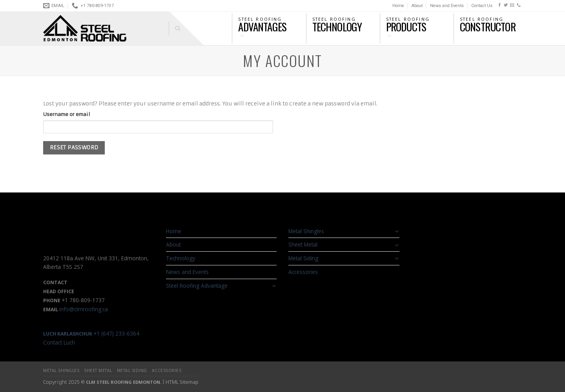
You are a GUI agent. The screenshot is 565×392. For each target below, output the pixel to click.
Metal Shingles (306, 231)
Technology (181, 258)
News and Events (447, 6)
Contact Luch (59, 342)
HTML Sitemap (182, 382)
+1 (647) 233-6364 (91, 333)
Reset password (74, 148)
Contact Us (482, 6)
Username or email (67, 114)
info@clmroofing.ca (84, 309)
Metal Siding (303, 258)
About (417, 6)
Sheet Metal (303, 244)
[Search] (174, 29)
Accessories (303, 272)
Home (398, 6)
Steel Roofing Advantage (197, 286)
